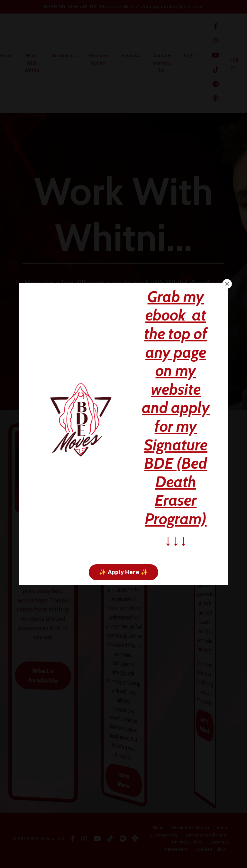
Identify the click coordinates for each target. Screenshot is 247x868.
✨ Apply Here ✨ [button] (123, 572)
